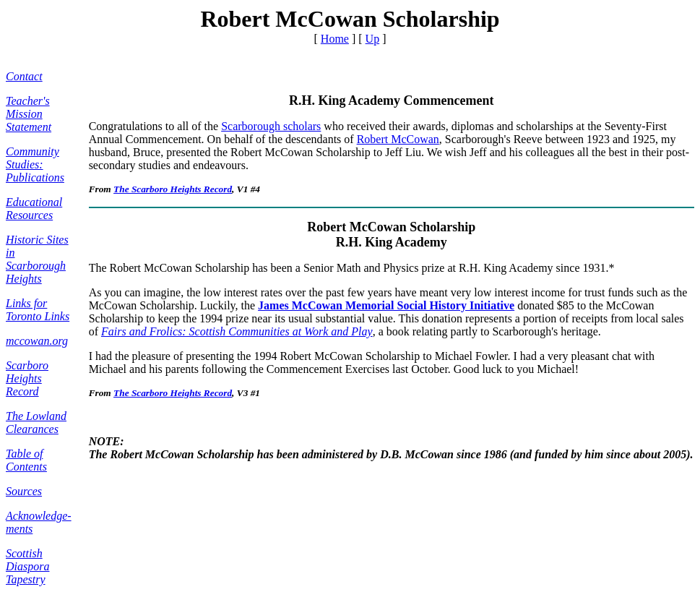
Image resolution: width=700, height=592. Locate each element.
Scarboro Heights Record (27, 378)
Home (335, 39)
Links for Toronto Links (38, 310)
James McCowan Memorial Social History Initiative (386, 305)
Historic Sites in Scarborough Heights (37, 259)
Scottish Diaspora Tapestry (27, 566)
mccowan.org (37, 341)
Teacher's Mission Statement (29, 114)
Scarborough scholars (271, 126)
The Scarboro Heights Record (173, 189)
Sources (24, 491)
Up (373, 39)
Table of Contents (26, 460)
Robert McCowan (398, 139)
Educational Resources (34, 209)
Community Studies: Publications (35, 164)
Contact (24, 76)
